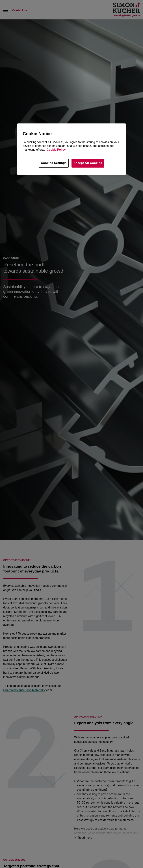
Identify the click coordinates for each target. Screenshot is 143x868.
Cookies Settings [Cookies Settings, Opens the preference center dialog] (54, 163)
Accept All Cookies (88, 163)
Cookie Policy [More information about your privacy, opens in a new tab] (56, 150)
